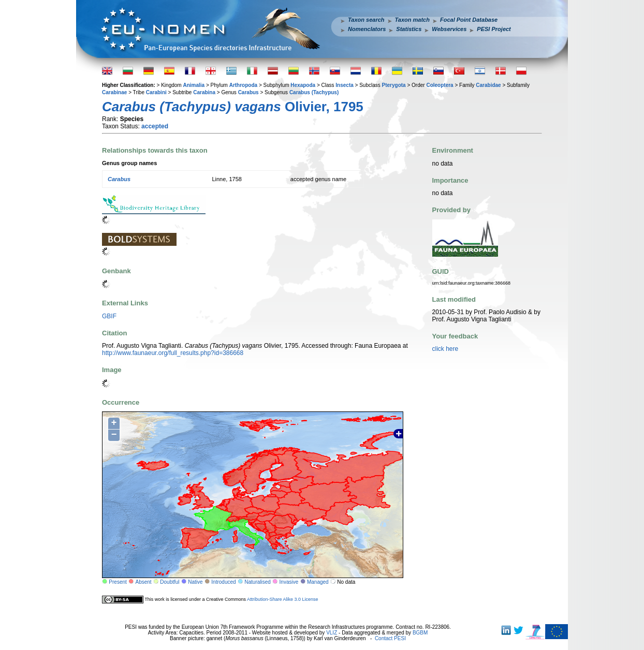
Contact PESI (390, 638)
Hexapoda (303, 85)
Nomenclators (367, 29)
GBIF (109, 316)
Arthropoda (243, 85)
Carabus (248, 92)
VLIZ (332, 633)
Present (118, 582)
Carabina (204, 92)
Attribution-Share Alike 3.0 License (283, 599)
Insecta (344, 85)
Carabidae (488, 85)
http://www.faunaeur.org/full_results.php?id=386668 (173, 353)
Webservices (449, 29)
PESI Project (494, 29)
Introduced (223, 582)
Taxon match (412, 20)
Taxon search (366, 20)
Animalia (194, 85)
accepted (155, 126)
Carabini (156, 92)
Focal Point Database (469, 20)
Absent (144, 582)
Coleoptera (440, 85)
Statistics (409, 29)
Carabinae (114, 92)
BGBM (420, 633)
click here (445, 349)
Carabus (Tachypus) (314, 92)
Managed (318, 582)
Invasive (289, 582)
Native (195, 582)
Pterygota (394, 85)
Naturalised (258, 582)
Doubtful (170, 582)
